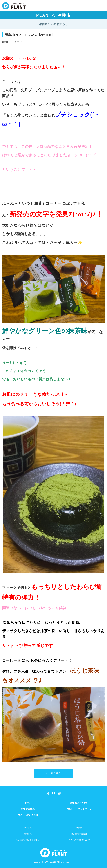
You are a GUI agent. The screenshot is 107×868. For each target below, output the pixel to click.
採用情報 (28, 834)
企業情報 (28, 828)
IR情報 (79, 828)
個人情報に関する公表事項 (28, 840)
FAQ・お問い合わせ (28, 815)
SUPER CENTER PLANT (14, 8)
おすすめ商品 (28, 809)
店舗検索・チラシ (79, 803)
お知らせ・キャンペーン (79, 809)
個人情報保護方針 (79, 834)
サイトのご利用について (79, 840)
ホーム (28, 803)
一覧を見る (55, 773)
